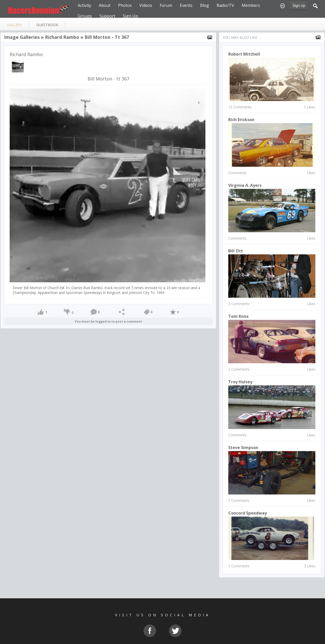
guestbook (47, 25)
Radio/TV (225, 5)
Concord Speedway (248, 513)
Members (251, 5)
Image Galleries (22, 37)
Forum (166, 5)
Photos (125, 5)
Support (107, 16)
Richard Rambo (62, 37)
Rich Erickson (241, 120)
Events (186, 5)
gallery (14, 25)
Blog (205, 5)
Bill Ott (236, 251)
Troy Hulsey (240, 382)
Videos (146, 5)
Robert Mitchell (244, 54)
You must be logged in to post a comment (108, 321)
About (105, 5)
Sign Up (299, 6)
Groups (85, 16)
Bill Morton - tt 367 (107, 37)
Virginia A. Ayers (245, 185)
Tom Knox (238, 316)
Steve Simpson (243, 448)
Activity (84, 5)
